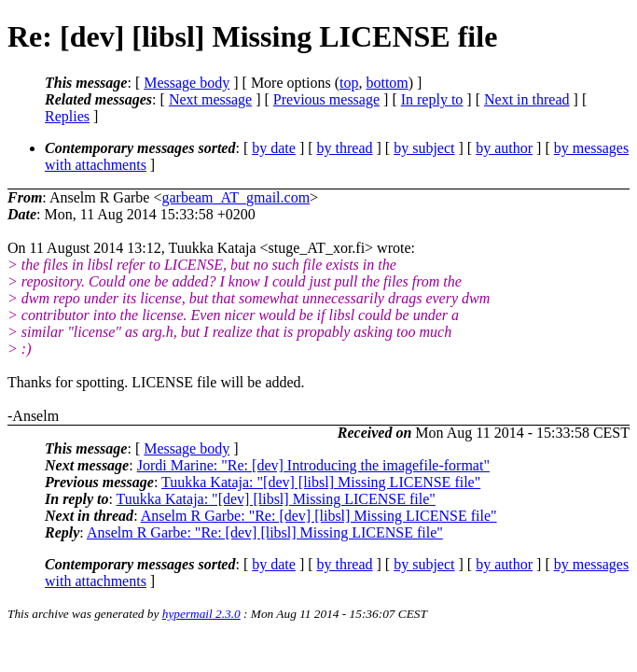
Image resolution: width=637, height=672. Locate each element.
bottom (387, 83)
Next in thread (527, 99)
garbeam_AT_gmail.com (235, 197)
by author (504, 148)
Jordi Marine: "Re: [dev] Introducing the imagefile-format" (313, 465)
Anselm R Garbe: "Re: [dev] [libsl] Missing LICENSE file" (319, 516)
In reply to (432, 99)
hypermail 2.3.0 (201, 614)
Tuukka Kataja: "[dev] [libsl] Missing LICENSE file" (321, 482)
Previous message (326, 99)
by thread (345, 148)
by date (274, 148)
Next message (210, 99)
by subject (424, 148)
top (349, 83)
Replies (67, 116)
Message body (187, 83)
